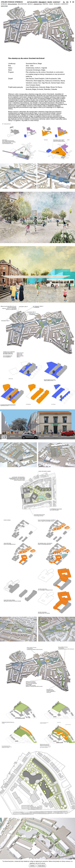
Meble (51, 4)
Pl (64, 2)
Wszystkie (4, 6)
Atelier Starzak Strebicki (12, 2)
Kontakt (57, 2)
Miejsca (30, 4)
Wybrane (4, 4)
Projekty (43, 2)
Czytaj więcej (41, 866)
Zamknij (32, 866)
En (67, 2)
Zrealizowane (12, 4)
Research (57, 4)
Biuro (50, 2)
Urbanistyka (38, 4)
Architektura (22, 4)
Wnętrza (45, 4)
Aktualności (32, 2)
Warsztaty (65, 4)
